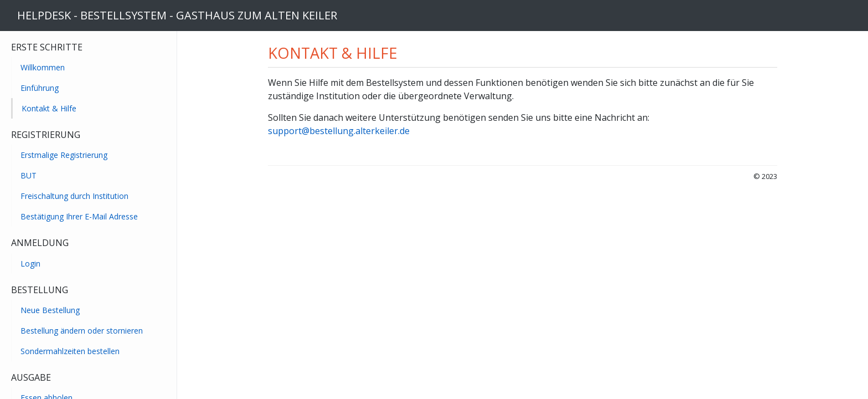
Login (30, 264)
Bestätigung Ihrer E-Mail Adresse (79, 216)
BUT (29, 175)
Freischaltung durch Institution (74, 196)
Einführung (40, 88)
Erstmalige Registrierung (64, 155)
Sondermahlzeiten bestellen (70, 351)
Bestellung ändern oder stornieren (82, 331)
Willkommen (43, 67)
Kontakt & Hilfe (49, 108)
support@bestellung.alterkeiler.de (339, 131)
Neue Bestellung (50, 310)
